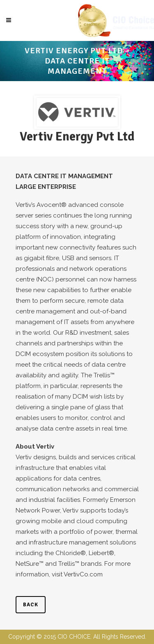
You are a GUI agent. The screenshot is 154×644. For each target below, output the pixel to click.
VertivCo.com (83, 574)
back (31, 605)
